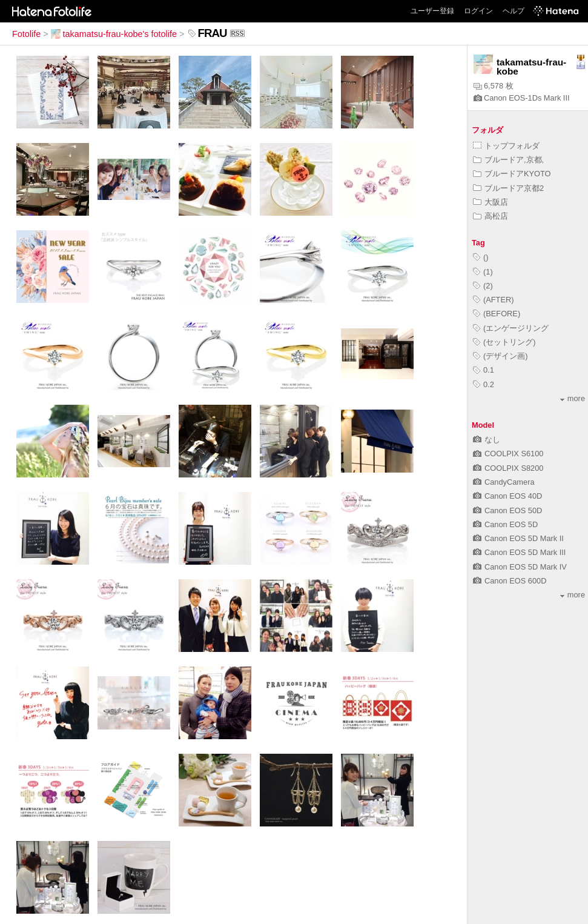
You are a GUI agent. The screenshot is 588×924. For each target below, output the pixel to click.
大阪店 (491, 202)
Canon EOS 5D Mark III (519, 552)
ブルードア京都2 (508, 188)
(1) (483, 272)
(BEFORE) (497, 314)
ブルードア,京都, (508, 160)
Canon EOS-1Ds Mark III (522, 98)
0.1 (484, 370)
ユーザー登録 (432, 11)
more (573, 398)
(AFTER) (493, 300)
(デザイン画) (500, 356)
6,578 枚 (494, 86)
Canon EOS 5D (505, 524)
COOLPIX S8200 (508, 468)
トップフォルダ (506, 146)
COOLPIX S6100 (508, 454)
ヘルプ (514, 11)
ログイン (478, 11)
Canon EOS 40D (507, 496)
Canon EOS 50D (507, 510)
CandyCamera (504, 482)
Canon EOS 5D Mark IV (520, 567)
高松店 (491, 216)
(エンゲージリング (511, 328)
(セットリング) (504, 342)
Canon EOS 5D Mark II (518, 538)
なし (487, 440)
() (481, 257)
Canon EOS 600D (510, 581)
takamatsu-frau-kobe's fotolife (114, 34)
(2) (483, 286)
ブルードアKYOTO (512, 174)
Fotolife (26, 34)
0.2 (484, 384)
